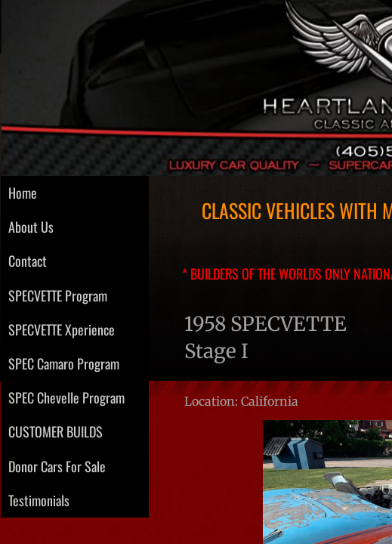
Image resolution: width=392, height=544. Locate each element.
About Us (31, 227)
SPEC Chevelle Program (66, 397)
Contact (28, 261)
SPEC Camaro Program (64, 363)
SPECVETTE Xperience (62, 329)
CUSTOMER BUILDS (56, 431)
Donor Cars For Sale (57, 466)
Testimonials (39, 500)
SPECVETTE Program (58, 295)
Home (23, 193)
